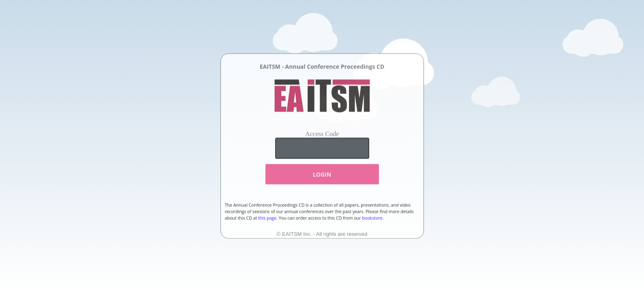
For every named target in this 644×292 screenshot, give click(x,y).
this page (267, 218)
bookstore (372, 218)
